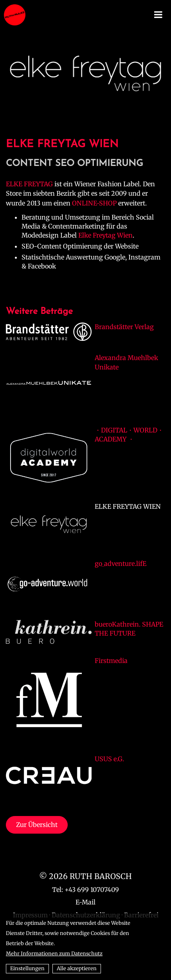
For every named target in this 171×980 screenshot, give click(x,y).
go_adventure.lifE (121, 564)
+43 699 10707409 (92, 890)
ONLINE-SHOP (94, 203)
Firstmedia (111, 661)
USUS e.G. (109, 759)
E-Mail (85, 902)
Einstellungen (27, 968)
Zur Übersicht (37, 825)
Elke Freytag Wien (105, 235)
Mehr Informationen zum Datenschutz (54, 954)
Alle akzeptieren (77, 968)
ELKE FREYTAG (29, 184)
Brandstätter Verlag (124, 327)
